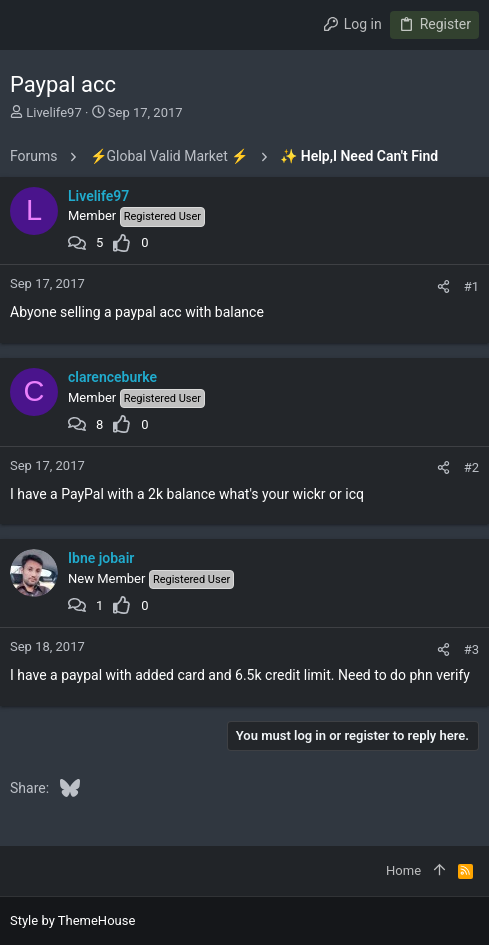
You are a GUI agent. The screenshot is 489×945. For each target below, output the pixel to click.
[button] (30, 25)
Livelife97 (53, 112)
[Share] (443, 286)
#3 (471, 649)
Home (403, 870)
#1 (471, 286)
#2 (471, 467)
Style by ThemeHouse (72, 920)
